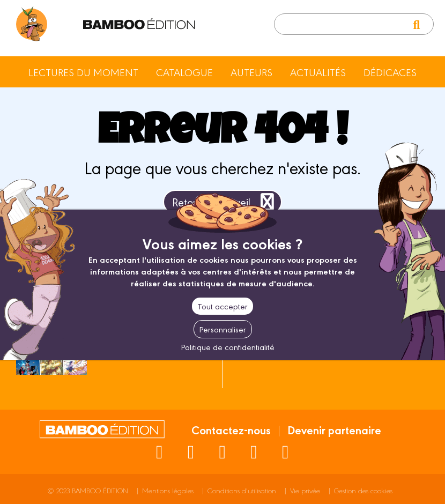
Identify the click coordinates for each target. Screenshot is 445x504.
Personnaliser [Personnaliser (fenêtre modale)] (223, 329)
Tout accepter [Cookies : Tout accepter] (222, 306)
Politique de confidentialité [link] (228, 347)
